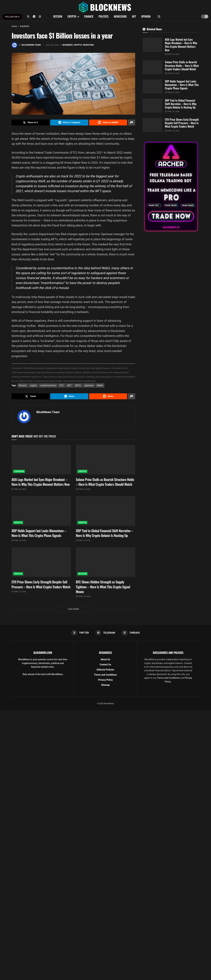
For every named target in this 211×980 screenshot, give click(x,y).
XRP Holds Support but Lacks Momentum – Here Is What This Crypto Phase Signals (39, 534)
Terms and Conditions (105, 676)
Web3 (100, 386)
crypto (33, 386)
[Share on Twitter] (30, 123)
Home (14, 26)
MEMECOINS (120, 16)
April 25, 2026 (19, 592)
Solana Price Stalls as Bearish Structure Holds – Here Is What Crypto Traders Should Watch (105, 482)
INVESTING (88, 45)
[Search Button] (159, 16)
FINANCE (89, 16)
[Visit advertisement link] (171, 187)
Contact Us (105, 665)
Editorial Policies (105, 671)
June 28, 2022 (52, 45)
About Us (105, 660)
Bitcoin (23, 386)
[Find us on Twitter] (28, 16)
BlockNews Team (31, 45)
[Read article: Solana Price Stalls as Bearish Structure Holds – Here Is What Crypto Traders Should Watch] (105, 460)
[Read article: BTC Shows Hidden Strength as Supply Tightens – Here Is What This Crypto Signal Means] (105, 563)
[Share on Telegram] (69, 123)
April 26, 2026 (19, 490)
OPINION (146, 16)
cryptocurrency (48, 386)
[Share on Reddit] (108, 123)
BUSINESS (25, 26)
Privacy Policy (105, 681)
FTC (62, 386)
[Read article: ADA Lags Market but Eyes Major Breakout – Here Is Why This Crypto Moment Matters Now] (41, 460)
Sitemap (105, 686)
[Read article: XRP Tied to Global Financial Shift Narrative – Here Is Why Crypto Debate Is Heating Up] (105, 512)
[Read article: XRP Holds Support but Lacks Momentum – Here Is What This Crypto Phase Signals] (41, 512)
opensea (89, 386)
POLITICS (104, 16)
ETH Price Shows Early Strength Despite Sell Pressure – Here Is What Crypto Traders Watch (41, 585)
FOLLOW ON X (12, 17)
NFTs (78, 386)
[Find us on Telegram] (34, 16)
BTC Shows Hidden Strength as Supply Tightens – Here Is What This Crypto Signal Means (103, 587)
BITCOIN (58, 16)
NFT (134, 16)
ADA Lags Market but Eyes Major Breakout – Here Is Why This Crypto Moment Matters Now (41, 482)
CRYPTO (72, 16)
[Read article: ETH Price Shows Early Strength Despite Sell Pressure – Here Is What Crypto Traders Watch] (41, 563)
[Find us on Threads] (40, 16)
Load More (73, 610)
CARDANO (19, 472)
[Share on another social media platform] (132, 123)
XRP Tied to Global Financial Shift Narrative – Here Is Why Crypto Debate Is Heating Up (104, 534)
